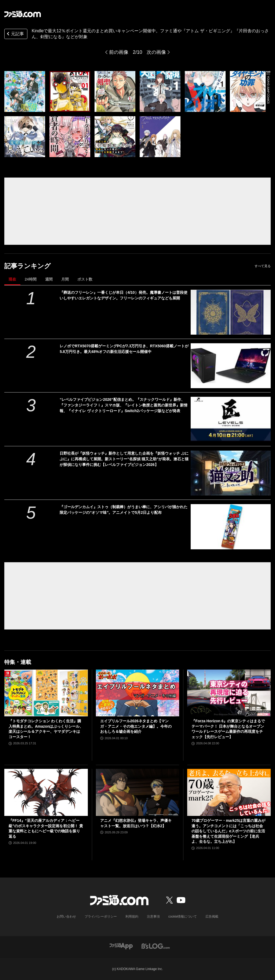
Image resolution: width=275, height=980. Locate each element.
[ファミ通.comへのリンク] (23, 14)
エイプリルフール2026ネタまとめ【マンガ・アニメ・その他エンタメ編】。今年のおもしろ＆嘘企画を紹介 (136, 726)
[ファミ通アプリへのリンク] (121, 946)
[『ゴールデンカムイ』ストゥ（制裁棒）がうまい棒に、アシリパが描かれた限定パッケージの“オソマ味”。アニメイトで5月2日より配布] (231, 527)
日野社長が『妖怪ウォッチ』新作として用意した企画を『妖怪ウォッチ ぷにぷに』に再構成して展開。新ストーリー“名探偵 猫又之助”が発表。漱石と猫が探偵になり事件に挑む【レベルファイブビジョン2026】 (124, 459)
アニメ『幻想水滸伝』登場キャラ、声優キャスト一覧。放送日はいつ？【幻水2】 (136, 823)
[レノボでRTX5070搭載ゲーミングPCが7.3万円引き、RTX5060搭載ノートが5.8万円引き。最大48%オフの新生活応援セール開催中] (231, 366)
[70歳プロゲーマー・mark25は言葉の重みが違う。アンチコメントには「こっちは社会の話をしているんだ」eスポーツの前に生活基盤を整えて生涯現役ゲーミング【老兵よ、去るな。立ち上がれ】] (229, 792)
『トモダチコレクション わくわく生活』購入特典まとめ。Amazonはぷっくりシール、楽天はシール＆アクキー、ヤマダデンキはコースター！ (46, 729)
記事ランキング (28, 266)
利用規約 (132, 917)
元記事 (15, 34)
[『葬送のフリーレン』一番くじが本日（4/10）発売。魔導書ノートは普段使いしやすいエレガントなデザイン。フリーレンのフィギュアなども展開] (231, 312)
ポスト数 (85, 279)
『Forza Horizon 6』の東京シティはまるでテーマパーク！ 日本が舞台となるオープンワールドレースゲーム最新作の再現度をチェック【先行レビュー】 (228, 729)
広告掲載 (212, 917)
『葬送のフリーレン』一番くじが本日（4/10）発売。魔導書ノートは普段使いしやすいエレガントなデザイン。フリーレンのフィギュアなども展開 (123, 295)
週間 (49, 279)
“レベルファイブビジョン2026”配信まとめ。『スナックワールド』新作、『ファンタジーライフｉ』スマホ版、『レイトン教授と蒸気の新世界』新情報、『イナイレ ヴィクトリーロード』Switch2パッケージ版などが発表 (124, 405)
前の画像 (119, 52)
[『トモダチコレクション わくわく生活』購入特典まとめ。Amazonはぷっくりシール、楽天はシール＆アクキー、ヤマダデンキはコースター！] (46, 693)
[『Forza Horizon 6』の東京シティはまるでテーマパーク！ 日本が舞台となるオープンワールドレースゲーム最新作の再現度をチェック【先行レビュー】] (229, 693)
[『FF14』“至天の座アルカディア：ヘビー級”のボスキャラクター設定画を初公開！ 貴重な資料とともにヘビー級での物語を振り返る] (46, 792)
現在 (12, 279)
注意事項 (153, 917)
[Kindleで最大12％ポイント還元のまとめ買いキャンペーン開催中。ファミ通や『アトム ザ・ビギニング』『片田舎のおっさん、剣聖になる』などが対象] (25, 91)
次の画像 (156, 52)
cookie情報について (183, 917)
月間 (65, 279)
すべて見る (263, 266)
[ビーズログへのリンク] (156, 946)
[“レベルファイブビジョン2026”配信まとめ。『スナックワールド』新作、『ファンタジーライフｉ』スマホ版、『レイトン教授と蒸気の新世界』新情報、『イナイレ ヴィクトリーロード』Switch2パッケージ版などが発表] (231, 419)
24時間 (31, 279)
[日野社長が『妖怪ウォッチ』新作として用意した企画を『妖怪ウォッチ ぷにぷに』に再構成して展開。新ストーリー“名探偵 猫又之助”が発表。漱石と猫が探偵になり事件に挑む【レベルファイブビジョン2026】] (231, 473)
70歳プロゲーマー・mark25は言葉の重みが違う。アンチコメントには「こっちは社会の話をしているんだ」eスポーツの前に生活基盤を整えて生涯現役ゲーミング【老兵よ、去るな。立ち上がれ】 (228, 831)
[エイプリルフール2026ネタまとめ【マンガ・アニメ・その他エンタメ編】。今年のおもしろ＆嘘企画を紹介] (138, 693)
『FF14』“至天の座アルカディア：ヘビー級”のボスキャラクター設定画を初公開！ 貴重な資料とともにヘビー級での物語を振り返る (46, 828)
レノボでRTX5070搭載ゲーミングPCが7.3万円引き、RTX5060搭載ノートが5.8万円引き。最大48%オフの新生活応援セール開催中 (124, 349)
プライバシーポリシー (101, 917)
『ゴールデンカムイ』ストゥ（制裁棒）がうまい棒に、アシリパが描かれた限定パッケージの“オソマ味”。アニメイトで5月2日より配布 (124, 510)
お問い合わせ (66, 917)
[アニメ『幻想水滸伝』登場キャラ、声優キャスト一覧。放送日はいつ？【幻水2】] (138, 792)
